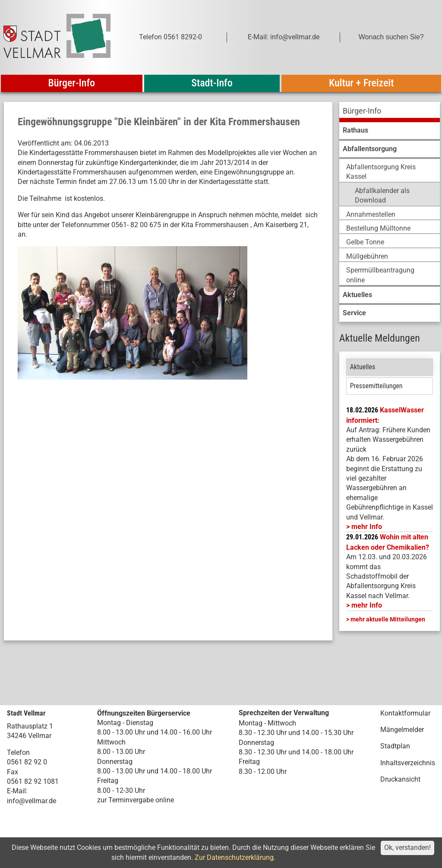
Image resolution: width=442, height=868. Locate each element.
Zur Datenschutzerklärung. (235, 857)
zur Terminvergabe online (136, 800)
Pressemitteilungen (376, 386)
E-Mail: (17, 791)
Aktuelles (363, 367)
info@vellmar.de (32, 801)
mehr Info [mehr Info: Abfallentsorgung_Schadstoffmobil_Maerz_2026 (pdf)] (367, 605)
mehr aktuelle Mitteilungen (388, 619)
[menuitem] (390, 112)
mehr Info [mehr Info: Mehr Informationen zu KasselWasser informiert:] (367, 527)
